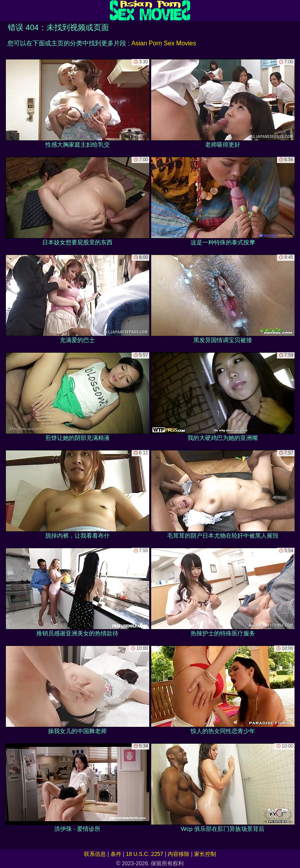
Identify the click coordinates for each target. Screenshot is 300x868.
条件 (116, 854)
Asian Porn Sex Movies (163, 43)
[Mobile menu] (7, 11)
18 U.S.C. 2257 (145, 854)
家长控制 (205, 854)
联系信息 (95, 854)
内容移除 (179, 854)
